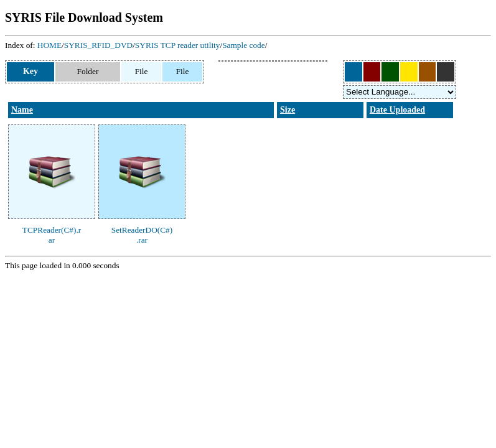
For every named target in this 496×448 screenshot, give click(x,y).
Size (288, 110)
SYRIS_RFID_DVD (98, 45)
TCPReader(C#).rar (52, 235)
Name (22, 110)
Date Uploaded (397, 110)
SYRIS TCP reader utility (178, 45)
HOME (49, 45)
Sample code (243, 45)
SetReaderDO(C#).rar (142, 235)
